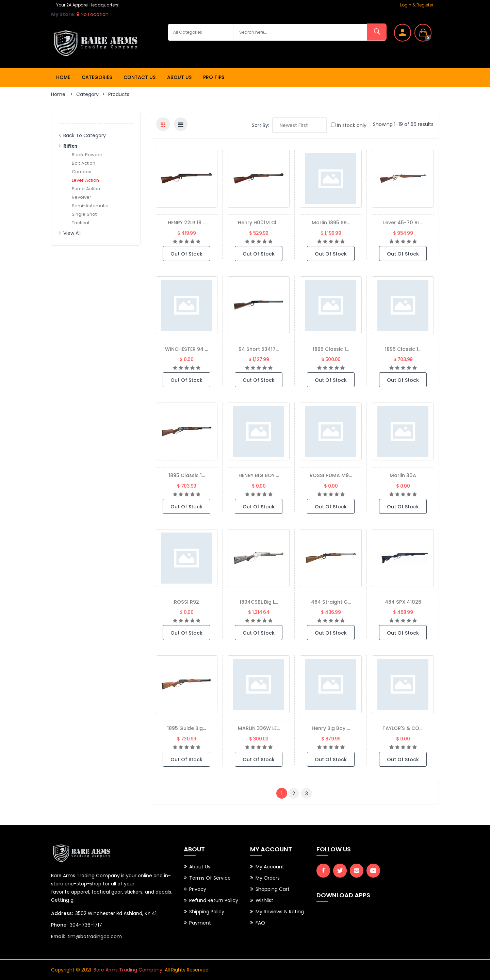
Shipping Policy (207, 912)
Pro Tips (214, 77)
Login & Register (417, 5)
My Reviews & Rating (280, 912)
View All (72, 233)
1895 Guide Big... (187, 728)
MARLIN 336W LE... (259, 728)
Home (63, 77)
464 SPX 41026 (403, 602)
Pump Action (87, 189)
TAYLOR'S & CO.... (403, 728)
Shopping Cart (273, 889)
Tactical (81, 223)
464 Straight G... (331, 602)
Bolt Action (85, 163)
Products (119, 94)
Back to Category (85, 135)
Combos (82, 171)
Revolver (82, 197)
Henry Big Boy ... (331, 728)
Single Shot (85, 214)
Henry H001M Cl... (259, 222)
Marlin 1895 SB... (331, 222)
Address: (62, 913)
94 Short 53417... (259, 349)
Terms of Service (210, 878)
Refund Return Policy (214, 900)
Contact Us (140, 77)
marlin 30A (403, 475)
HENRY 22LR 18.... (186, 222)
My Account (270, 867)
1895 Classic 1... (331, 349)
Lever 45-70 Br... (403, 222)
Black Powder (87, 154)
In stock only (349, 125)
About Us (179, 77)
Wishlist (264, 900)
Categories (97, 77)
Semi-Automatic (92, 206)
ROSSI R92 (187, 602)
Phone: (59, 925)
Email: (58, 936)
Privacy (198, 889)
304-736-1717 (86, 925)
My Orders (268, 878)
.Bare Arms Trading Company (127, 970)
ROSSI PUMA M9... (331, 475)
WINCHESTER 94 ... (187, 349)
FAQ (260, 923)
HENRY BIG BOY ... (259, 475)
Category (87, 94)
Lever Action (86, 180)
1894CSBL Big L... (259, 602)
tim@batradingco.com (95, 936)
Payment (200, 923)
